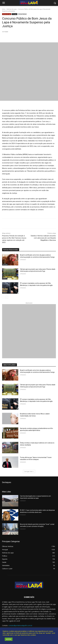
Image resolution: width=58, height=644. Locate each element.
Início (4, 9)
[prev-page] (3, 297)
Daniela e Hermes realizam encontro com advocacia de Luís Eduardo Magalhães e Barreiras (43, 238)
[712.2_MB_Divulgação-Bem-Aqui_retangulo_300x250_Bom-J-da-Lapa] (29, 331)
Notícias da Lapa (12, 9)
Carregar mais (29, 471)
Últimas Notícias (22, 14)
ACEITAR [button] (9, 639)
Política (5, 279)
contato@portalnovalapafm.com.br (20, 625)
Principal (14, 14)
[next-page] (7, 297)
